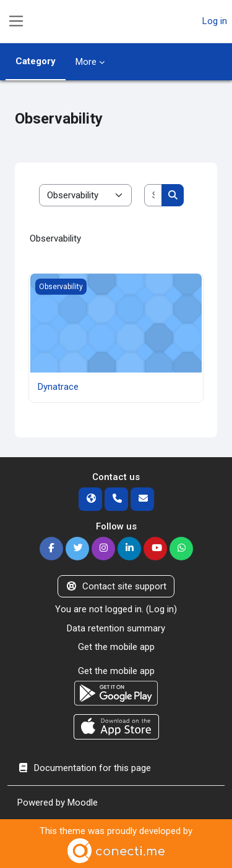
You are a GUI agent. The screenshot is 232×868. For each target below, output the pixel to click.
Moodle (83, 803)
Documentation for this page (84, 768)
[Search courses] (153, 196)
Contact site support (116, 586)
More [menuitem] (86, 62)
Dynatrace (58, 387)
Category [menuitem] (36, 61)
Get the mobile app (116, 647)
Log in (215, 21)
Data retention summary (116, 628)
